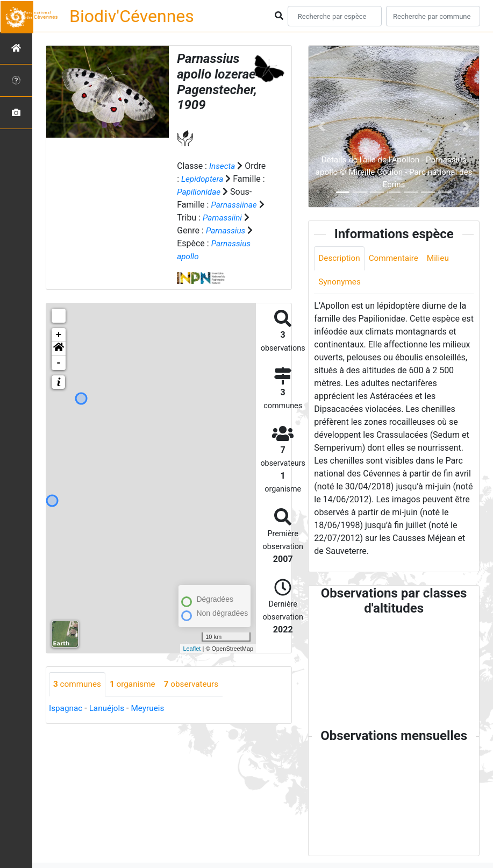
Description (340, 258)
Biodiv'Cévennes (132, 16)
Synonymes (340, 283)
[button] (59, 349)
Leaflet (192, 649)
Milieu (443, 258)
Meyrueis (151, 709)
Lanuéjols (109, 709)
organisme (136, 684)
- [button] (59, 363)
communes (78, 684)
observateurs (197, 684)
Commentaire (396, 258)
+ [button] (59, 335)
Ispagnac (66, 709)
